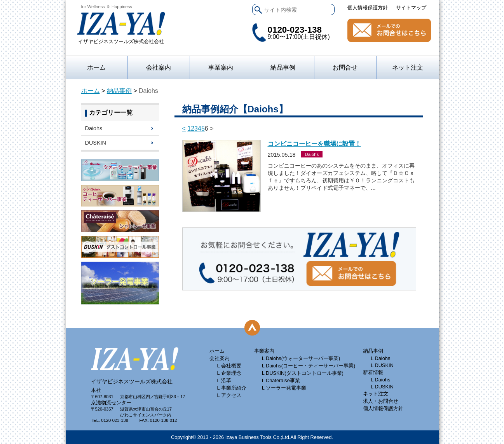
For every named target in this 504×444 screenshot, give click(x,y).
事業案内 (264, 351)
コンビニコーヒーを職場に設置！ (314, 144)
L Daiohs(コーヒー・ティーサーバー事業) (309, 366)
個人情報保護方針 (368, 8)
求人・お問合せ (381, 401)
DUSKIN (96, 143)
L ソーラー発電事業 (284, 388)
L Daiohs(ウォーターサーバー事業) (301, 358)
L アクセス (229, 395)
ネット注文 (408, 67)
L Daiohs (380, 358)
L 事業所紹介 (232, 388)
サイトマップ (411, 8)
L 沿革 (224, 380)
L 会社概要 (229, 366)
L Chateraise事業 (281, 380)
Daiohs (94, 128)
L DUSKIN (382, 365)
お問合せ (389, 30)
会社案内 (159, 67)
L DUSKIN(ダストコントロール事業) (303, 373)
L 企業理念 (229, 373)
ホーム (96, 67)
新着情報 (373, 372)
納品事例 (283, 67)
